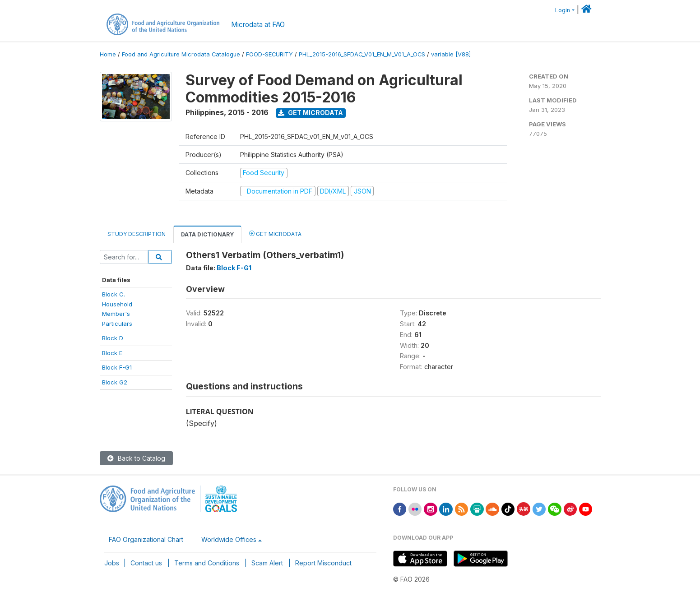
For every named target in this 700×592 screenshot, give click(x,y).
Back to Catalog (136, 458)
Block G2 (115, 382)
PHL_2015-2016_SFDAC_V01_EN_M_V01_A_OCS (362, 54)
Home (108, 54)
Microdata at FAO (258, 25)
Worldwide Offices (229, 539)
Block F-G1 (117, 367)
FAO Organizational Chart (146, 539)
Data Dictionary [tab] (207, 234)
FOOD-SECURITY (269, 54)
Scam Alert (267, 563)
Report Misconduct (323, 563)
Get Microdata (311, 113)
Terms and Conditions (207, 563)
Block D (113, 338)
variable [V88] (451, 54)
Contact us (146, 563)
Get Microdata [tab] (275, 234)
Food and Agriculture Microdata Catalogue (181, 54)
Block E (112, 353)
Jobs (112, 563)
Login (563, 10)
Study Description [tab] (137, 234)
